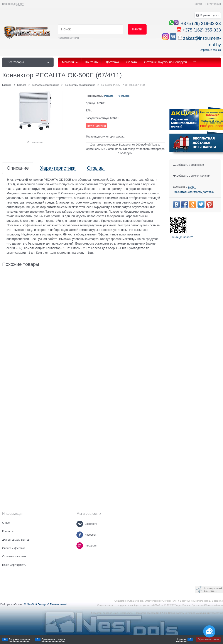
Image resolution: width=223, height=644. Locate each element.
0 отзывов (124, 96)
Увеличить (37, 142)
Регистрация (213, 4)
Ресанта (109, 96)
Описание (18, 168)
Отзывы (96, 168)
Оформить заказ (208, 639)
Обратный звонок (210, 50)
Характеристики (58, 168)
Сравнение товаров (54, 639)
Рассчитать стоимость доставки (193, 192)
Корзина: (209, 15)
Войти (198, 4)
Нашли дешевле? (181, 237)
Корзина (181, 639)
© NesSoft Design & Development (45, 604)
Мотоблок (74, 38)
